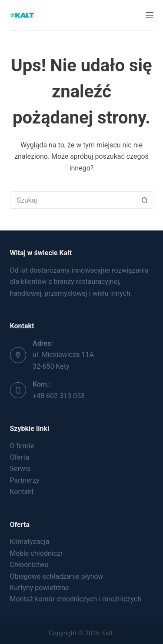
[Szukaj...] (73, 200)
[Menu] (150, 15)
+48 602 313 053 (59, 396)
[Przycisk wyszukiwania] (145, 200)
